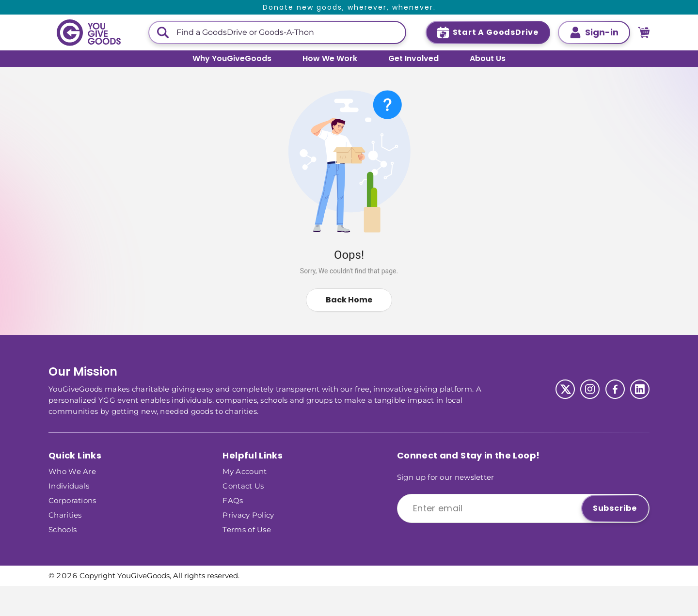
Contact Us (243, 485)
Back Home (349, 300)
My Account (245, 471)
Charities (65, 514)
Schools (63, 529)
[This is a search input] (287, 32)
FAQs (233, 500)
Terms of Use (247, 529)
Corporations (72, 500)
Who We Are (72, 471)
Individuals (69, 485)
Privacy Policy (248, 514)
